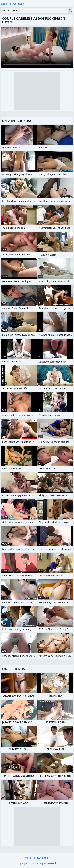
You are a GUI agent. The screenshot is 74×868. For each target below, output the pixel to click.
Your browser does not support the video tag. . (37, 47)
